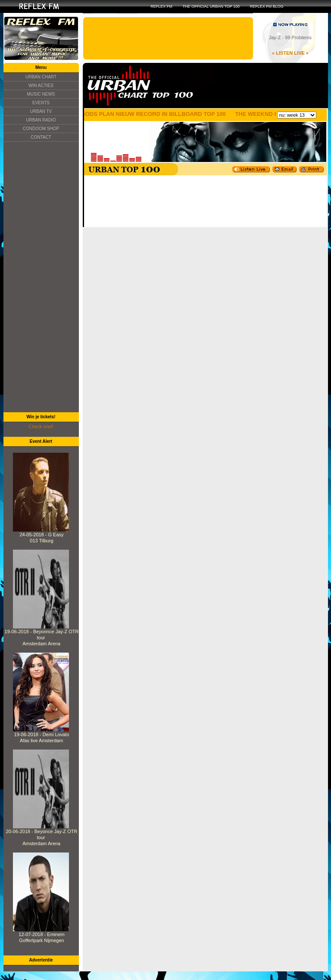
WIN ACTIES (41, 86)
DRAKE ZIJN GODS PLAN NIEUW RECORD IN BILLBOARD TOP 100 (139, 114)
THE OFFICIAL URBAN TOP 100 (211, 6)
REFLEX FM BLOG (267, 6)
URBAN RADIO (41, 120)
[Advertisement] (41, 277)
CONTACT (41, 137)
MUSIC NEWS (41, 94)
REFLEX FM (161, 6)
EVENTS (41, 103)
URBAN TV (41, 111)
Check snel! (41, 426)
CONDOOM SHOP (41, 129)
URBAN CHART (41, 77)
